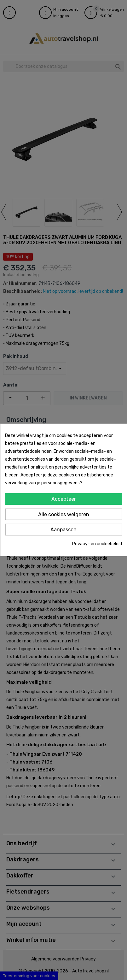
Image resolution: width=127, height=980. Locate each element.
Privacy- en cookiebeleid (97, 544)
